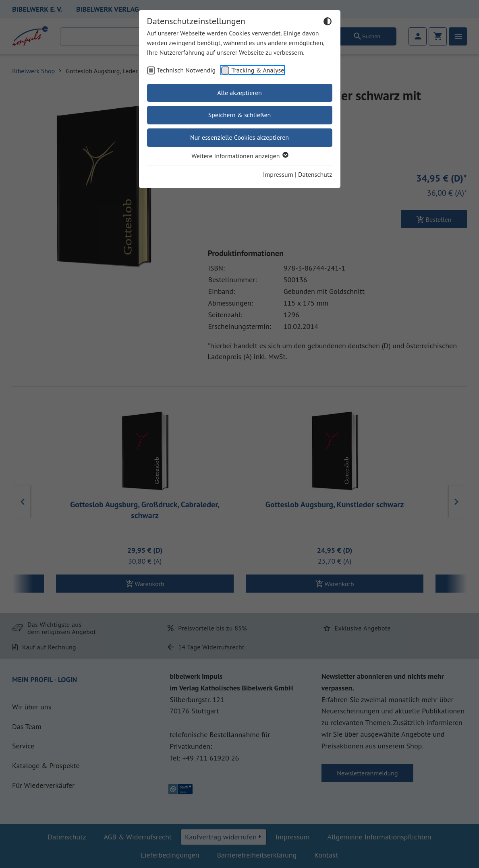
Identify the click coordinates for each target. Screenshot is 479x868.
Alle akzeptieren (239, 93)
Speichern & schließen (240, 115)
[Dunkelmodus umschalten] (328, 23)
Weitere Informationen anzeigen (239, 156)
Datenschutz (315, 174)
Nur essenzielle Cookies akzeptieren (239, 137)
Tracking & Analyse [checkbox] (258, 70)
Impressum (278, 174)
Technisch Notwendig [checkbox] (187, 70)
